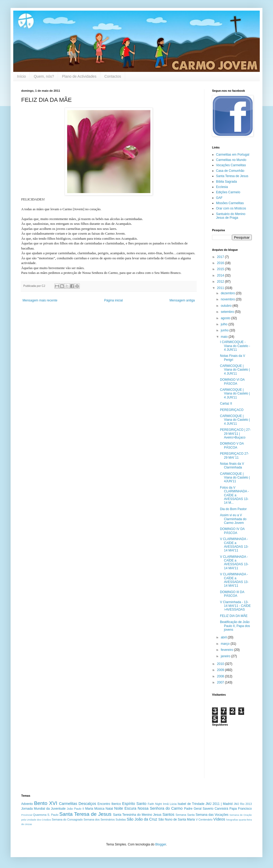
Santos (168, 814)
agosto (226, 318)
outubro (227, 306)
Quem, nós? (44, 76)
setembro (228, 312)
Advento (27, 804)
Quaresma (40, 815)
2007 (221, 682)
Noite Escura (125, 808)
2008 (221, 676)
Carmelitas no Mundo (231, 160)
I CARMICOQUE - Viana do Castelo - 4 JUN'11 (235, 346)
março (226, 644)
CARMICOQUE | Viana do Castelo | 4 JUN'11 (235, 370)
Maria (89, 809)
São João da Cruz (142, 819)
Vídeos (219, 819)
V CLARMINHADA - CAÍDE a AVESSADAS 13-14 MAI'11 (234, 545)
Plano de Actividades (79, 76)
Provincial (27, 815)
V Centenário (204, 819)
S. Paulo (53, 815)
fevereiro (227, 650)
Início (21, 76)
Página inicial (114, 300)
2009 (221, 670)
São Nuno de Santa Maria (177, 819)
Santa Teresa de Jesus (232, 176)
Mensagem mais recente (40, 300)
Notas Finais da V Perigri (233, 358)
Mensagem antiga (182, 300)
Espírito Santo (134, 804)
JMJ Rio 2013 (243, 804)
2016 (221, 263)
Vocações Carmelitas (231, 165)
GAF (219, 198)
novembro (228, 299)
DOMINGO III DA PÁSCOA (232, 594)
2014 (221, 275)
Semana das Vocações (212, 815)
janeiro (226, 656)
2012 (221, 282)
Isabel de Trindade (191, 804)
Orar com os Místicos (231, 208)
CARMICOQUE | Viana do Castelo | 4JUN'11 (235, 478)
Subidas (121, 819)
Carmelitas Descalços (77, 804)
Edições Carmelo (228, 192)
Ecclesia (222, 187)
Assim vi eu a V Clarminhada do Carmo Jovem (233, 519)
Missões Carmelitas (230, 203)
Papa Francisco (241, 809)
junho (225, 330)
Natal (109, 809)
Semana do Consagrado (67, 819)
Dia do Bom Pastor (233, 509)
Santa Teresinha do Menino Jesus (137, 815)
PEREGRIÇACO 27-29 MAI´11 (234, 455)
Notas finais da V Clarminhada (232, 466)
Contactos (113, 76)
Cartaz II (226, 404)
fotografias (232, 820)
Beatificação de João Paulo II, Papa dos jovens (235, 626)
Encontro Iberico (109, 804)
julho (225, 324)
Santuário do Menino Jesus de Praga (231, 216)
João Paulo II (75, 809)
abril (224, 637)
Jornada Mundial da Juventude (43, 809)
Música (99, 809)
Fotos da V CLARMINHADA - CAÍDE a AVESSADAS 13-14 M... (234, 495)
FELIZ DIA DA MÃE (234, 616)
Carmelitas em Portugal (233, 155)
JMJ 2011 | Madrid (219, 804)
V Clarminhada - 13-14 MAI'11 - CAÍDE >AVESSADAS (235, 606)
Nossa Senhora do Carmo (160, 808)
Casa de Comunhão (230, 171)
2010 (221, 664)
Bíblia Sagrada (226, 182)
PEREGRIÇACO (232, 410)
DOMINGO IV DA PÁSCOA (232, 531)
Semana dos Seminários (99, 819)
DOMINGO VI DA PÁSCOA (232, 382)
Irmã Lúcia (170, 804)
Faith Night (155, 804)
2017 (221, 257)
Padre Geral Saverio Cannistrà (206, 809)
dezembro (228, 293)
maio (225, 337)
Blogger (161, 844)
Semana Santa (185, 815)
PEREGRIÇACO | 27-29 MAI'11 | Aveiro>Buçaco (235, 434)
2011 (221, 288)
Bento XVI (46, 803)
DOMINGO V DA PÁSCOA (232, 445)
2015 (221, 269)
